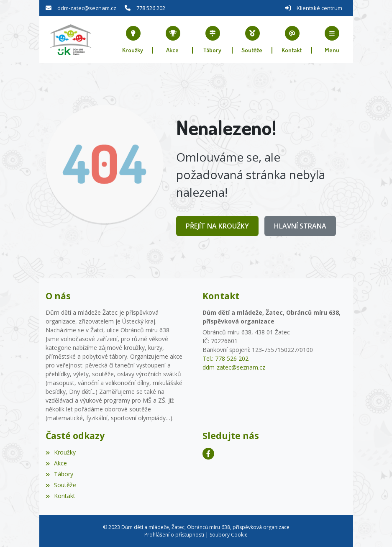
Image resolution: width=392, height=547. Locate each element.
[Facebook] (208, 454)
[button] (332, 40)
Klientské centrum (319, 8)
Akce (56, 463)
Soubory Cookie (229, 535)
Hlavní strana (300, 226)
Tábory (59, 474)
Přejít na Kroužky (217, 226)
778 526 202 (151, 8)
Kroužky (61, 452)
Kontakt (60, 496)
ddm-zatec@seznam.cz (87, 8)
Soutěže (61, 485)
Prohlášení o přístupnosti (174, 535)
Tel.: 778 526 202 (225, 358)
